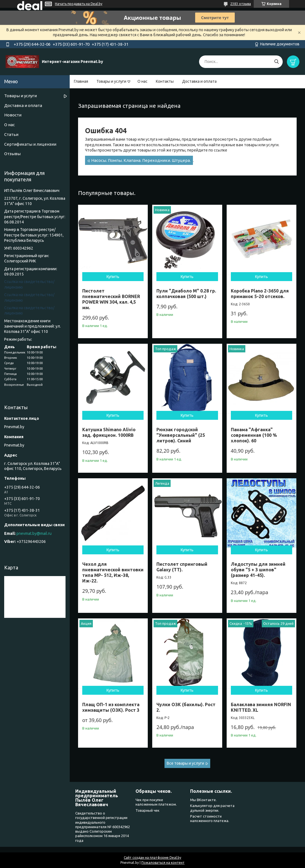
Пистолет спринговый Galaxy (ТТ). (182, 567)
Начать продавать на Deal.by (79, 4)
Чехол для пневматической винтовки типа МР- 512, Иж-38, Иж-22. (113, 572)
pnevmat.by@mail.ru (34, 533)
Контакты (165, 81)
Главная (81, 81)
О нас (142, 81)
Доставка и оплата (199, 81)
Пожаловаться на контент (163, 863)
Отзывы (12, 154)
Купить (113, 277)
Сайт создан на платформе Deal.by (152, 858)
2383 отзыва (241, 4)
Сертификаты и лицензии (30, 144)
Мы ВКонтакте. (203, 800)
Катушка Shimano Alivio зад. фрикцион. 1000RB (109, 432)
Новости (13, 115)
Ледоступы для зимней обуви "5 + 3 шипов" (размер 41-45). (258, 570)
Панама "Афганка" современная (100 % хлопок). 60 (254, 435)
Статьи (11, 134)
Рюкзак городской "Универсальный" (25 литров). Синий (181, 435)
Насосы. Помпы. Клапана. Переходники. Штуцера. (141, 160)
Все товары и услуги (185, 763)
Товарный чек (147, 810)
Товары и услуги (111, 81)
